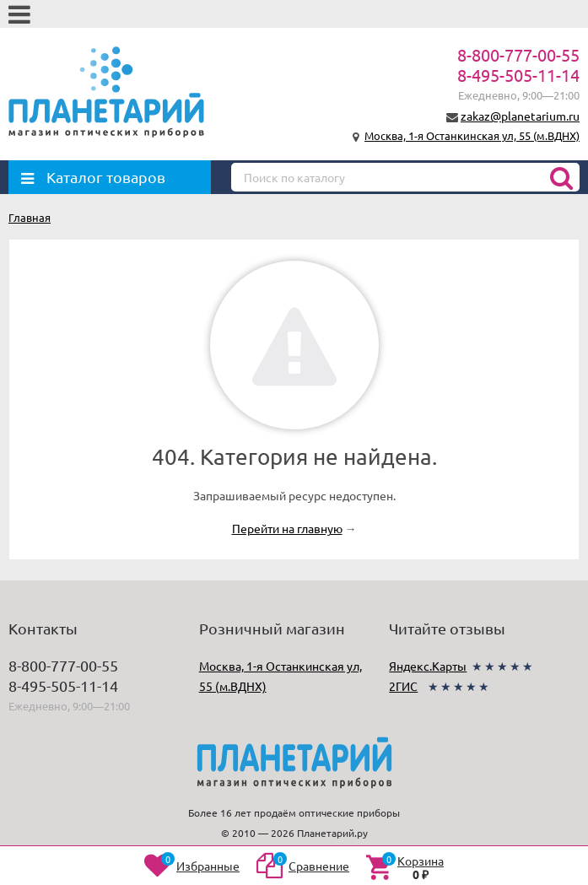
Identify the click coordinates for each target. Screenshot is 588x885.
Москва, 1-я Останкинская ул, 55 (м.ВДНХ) (472, 135)
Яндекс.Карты (428, 666)
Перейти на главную (287, 528)
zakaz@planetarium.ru (520, 116)
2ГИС (403, 686)
